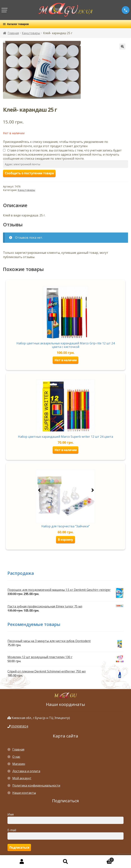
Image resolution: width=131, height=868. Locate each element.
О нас (16, 757)
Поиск (66, 862)
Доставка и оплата (26, 771)
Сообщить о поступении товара (29, 173)
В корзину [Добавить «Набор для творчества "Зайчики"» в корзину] (65, 540)
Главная (13, 33)
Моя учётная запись (22, 862)
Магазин (19, 764)
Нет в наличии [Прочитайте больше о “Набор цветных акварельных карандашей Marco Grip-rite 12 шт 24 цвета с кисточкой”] (66, 360)
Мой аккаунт (22, 778)
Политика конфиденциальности (36, 785)
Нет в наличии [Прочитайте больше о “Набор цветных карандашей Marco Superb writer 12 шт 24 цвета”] (66, 450)
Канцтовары (31, 33)
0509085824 (18, 726)
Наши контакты (24, 793)
